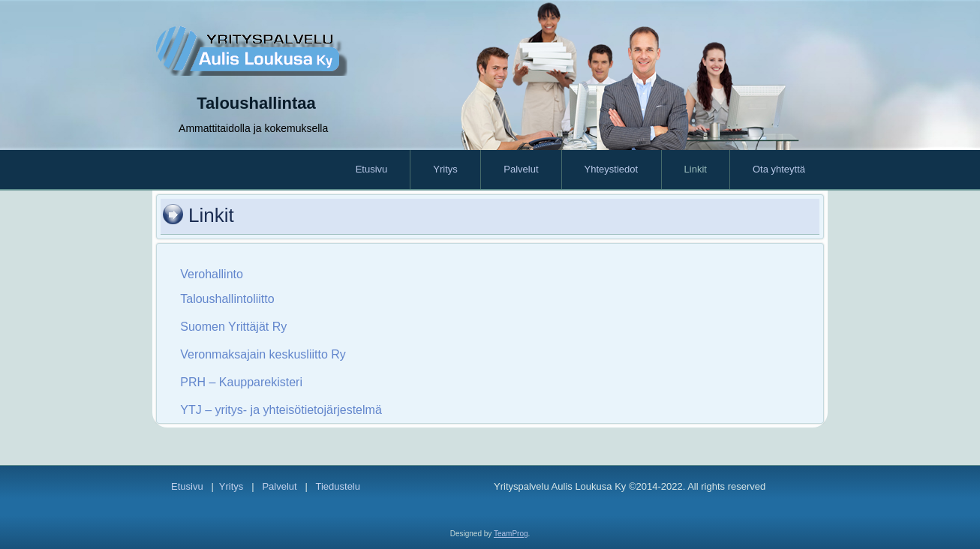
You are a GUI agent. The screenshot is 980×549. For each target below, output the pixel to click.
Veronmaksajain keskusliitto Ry (263, 354)
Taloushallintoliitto (227, 299)
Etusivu (372, 169)
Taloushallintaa (256, 103)
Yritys (445, 169)
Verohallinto (212, 274)
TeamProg (511, 534)
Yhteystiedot (612, 169)
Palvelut (521, 169)
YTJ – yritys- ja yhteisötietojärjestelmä (281, 410)
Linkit (696, 169)
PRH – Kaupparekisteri (241, 382)
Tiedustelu (338, 486)
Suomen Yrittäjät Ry (233, 327)
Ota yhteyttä (779, 169)
